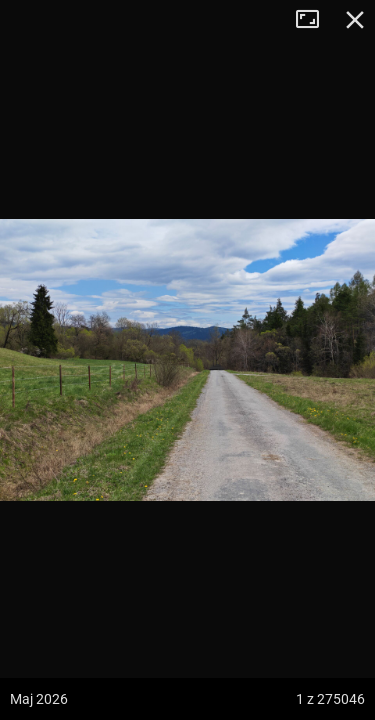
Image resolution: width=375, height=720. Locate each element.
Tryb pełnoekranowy (315, 20)
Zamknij (355, 20)
